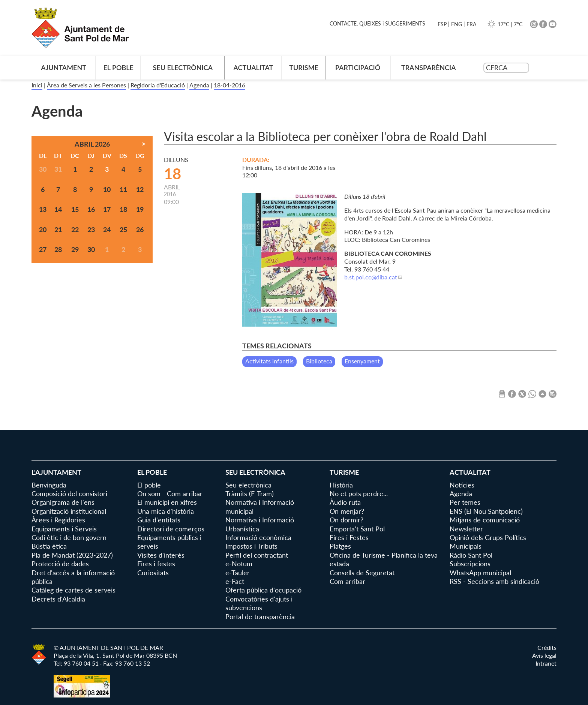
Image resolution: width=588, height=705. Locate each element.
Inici (37, 85)
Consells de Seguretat (362, 573)
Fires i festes (156, 564)
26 (140, 229)
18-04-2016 (229, 85)
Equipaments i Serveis (64, 529)
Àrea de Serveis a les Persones (86, 85)
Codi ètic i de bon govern (69, 537)
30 (91, 249)
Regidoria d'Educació (158, 85)
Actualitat (253, 67)
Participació (358, 67)
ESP (442, 24)
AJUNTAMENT (64, 67)
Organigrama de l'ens (63, 502)
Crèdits (547, 647)
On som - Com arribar (170, 493)
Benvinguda (49, 485)
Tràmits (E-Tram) (250, 493)
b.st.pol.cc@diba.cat (371, 277)
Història (341, 485)
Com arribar (347, 581)
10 (107, 189)
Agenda (199, 85)
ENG (457, 24)
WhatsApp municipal (480, 573)
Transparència (429, 67)
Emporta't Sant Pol (357, 529)
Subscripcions (470, 564)
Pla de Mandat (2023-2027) (72, 555)
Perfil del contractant (257, 555)
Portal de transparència (260, 616)
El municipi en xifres (167, 502)
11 (123, 189)
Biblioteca (319, 361)
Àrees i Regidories (58, 520)
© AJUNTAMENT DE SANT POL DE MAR (108, 647)
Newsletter (466, 529)
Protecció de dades (60, 564)
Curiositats (153, 573)
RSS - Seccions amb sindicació (494, 581)
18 (123, 209)
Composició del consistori (69, 493)
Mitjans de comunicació (485, 520)
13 (43, 209)
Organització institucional (69, 511)
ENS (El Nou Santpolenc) (486, 511)
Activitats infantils (269, 361)
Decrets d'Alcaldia (58, 599)
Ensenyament (362, 361)
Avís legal (544, 655)
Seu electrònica (183, 67)
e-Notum (239, 564)
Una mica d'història (166, 511)
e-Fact (235, 581)
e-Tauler (238, 573)
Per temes (465, 502)
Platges (340, 546)
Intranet (546, 663)
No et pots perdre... (359, 493)
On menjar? (347, 511)
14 (58, 209)
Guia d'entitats (159, 520)
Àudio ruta (345, 502)
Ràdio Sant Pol (471, 555)
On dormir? (346, 520)
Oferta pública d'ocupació (263, 590)
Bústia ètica (49, 546)
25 (123, 229)
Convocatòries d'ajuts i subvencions (259, 603)
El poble (118, 67)
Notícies (462, 485)
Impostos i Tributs (251, 546)
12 (140, 189)
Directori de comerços (171, 529)
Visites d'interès (161, 555)
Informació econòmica (258, 537)
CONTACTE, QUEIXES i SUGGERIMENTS (377, 23)
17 (107, 209)
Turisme (304, 67)
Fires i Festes (349, 537)
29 (75, 249)
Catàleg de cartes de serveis (73, 590)
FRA (471, 24)
